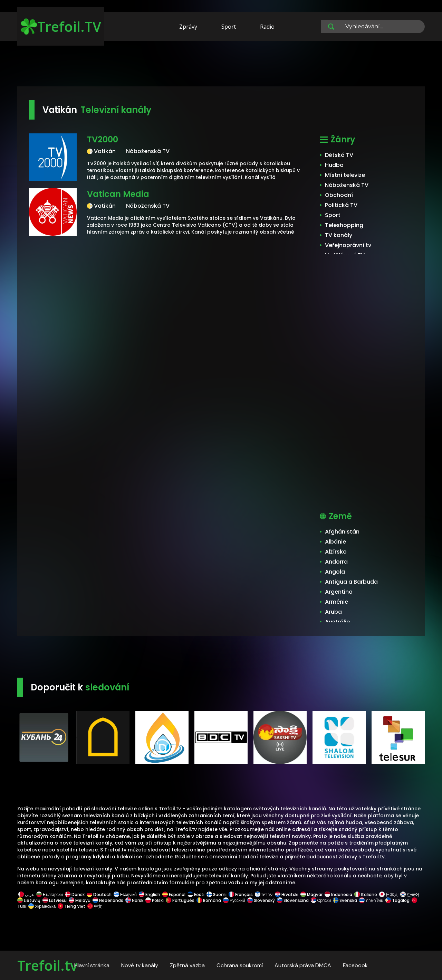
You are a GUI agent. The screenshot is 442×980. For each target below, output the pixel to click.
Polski (155, 900)
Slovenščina (293, 900)
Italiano (366, 894)
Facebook (355, 965)
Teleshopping (344, 225)
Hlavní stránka (92, 965)
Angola (335, 572)
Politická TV (341, 205)
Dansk (75, 894)
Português (180, 900)
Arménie (337, 602)
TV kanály (339, 235)
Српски (321, 900)
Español (174, 894)
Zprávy (188, 27)
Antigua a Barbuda (351, 582)
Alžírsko (336, 552)
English (150, 894)
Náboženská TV (347, 185)
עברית (264, 894)
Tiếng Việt (71, 906)
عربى (26, 894)
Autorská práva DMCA (303, 965)
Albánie (335, 542)
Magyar (311, 894)
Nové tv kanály (140, 965)
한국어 (410, 894)
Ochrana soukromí (240, 965)
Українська (42, 906)
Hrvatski (287, 894)
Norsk (134, 900)
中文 (94, 906)
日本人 (389, 894)
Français (241, 894)
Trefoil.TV (61, 26)
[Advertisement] (221, 65)
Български (50, 894)
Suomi (217, 894)
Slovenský (261, 900)
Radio (267, 27)
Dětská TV (339, 155)
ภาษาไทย (371, 900)
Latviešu (55, 900)
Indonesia (338, 894)
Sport (229, 27)
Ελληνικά (125, 894)
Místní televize (345, 175)
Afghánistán (342, 532)
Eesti (196, 894)
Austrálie (337, 622)
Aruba (333, 612)
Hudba (334, 165)
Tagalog (397, 900)
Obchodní (339, 195)
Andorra (336, 562)
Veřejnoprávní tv (348, 245)
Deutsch (99, 894)
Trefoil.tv (47, 965)
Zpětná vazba (187, 965)
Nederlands (108, 900)
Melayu (80, 900)
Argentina (339, 592)
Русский (234, 900)
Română (209, 900)
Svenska (345, 900)
